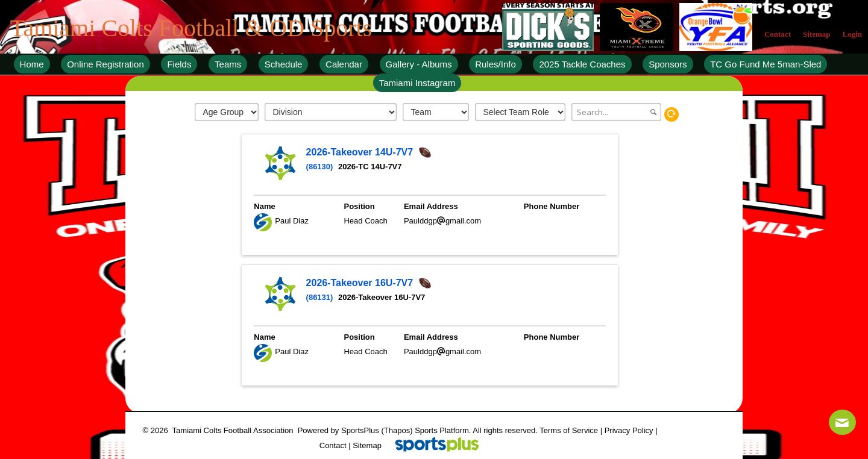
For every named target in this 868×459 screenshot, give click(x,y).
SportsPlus (360, 430)
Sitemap (367, 445)
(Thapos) (397, 430)
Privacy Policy (629, 430)
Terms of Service (569, 430)
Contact (333, 445)
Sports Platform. (443, 430)
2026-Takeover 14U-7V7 (361, 152)
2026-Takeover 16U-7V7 (361, 283)
